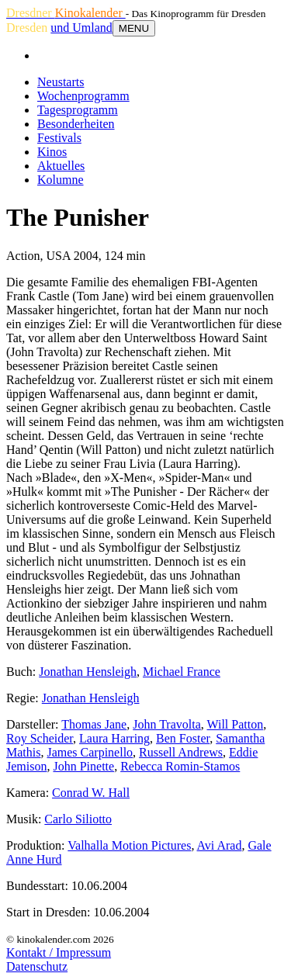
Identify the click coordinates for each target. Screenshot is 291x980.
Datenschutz (37, 966)
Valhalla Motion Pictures (129, 845)
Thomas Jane (94, 724)
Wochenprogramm (83, 96)
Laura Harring (114, 738)
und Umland (81, 28)
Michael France (182, 672)
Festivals (59, 138)
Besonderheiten (76, 124)
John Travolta (167, 724)
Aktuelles (61, 166)
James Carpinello (90, 752)
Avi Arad (220, 845)
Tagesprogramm (78, 110)
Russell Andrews (181, 752)
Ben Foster (183, 738)
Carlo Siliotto (78, 819)
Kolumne (61, 180)
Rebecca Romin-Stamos (180, 766)
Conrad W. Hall (91, 793)
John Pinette (83, 766)
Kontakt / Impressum (59, 952)
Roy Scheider (40, 738)
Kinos (52, 152)
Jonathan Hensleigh (88, 672)
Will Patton (236, 724)
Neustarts (61, 82)
